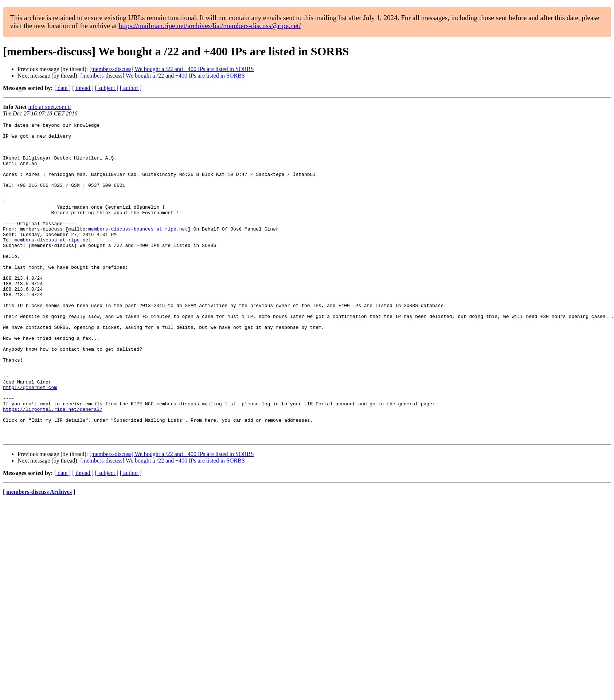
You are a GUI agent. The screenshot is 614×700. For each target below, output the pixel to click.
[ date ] (62, 88)
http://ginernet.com (30, 441)
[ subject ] (107, 88)
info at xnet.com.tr (50, 107)
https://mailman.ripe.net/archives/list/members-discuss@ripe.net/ (210, 26)
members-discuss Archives (39, 555)
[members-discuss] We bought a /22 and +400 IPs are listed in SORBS (171, 69)
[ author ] (131, 88)
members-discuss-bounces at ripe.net (138, 251)
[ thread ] (83, 88)
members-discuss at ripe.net (53, 264)
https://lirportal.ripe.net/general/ (53, 467)
